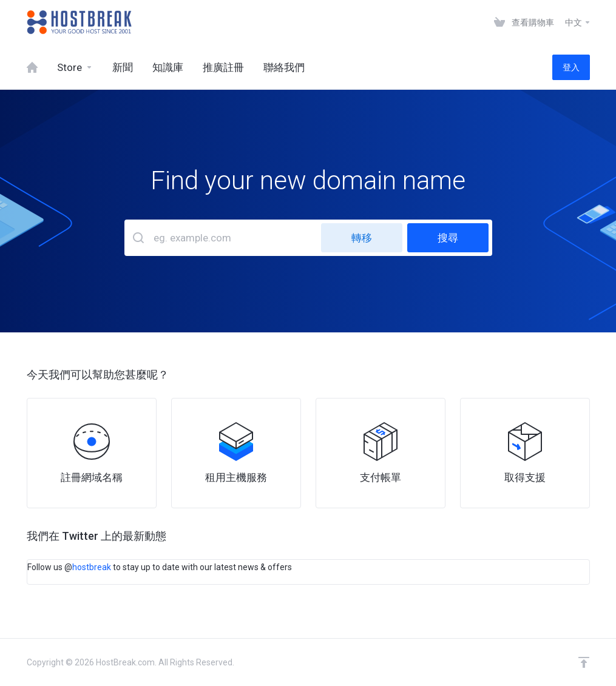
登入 (571, 67)
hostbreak (92, 567)
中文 (578, 22)
